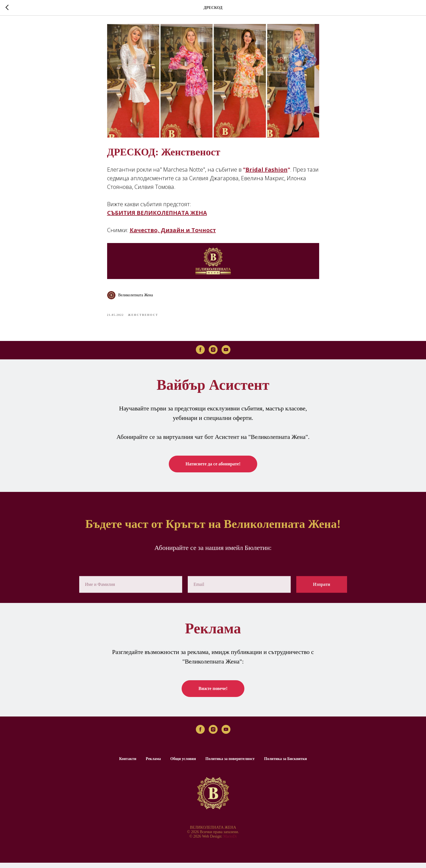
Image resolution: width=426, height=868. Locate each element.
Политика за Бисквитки (286, 764)
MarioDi (230, 842)
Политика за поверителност (230, 764)
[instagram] (213, 355)
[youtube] (226, 355)
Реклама (153, 764)
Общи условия (183, 764)
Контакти (128, 764)
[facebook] (200, 355)
